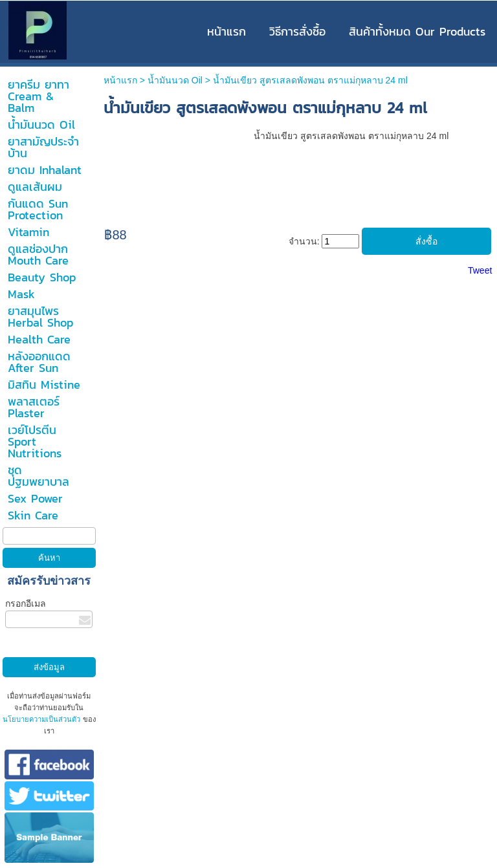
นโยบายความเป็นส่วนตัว (42, 719)
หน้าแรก (120, 80)
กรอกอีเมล (26, 603)
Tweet (480, 270)
